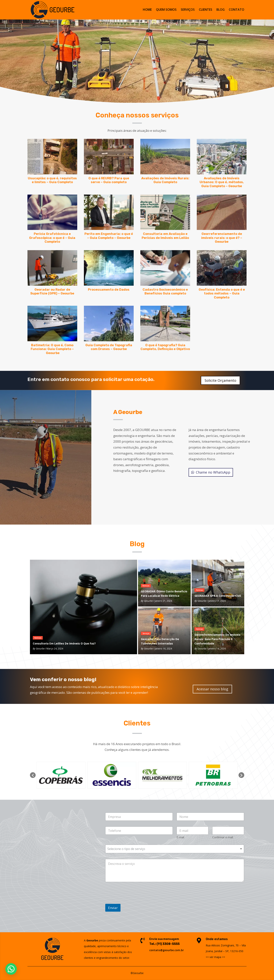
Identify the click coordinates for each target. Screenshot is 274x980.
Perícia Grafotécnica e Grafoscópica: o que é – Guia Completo (52, 238)
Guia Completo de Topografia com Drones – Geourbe (109, 347)
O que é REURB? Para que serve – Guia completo (109, 180)
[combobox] (175, 849)
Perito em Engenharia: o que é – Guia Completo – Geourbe (109, 236)
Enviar (113, 908)
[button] (33, 775)
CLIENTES (206, 10)
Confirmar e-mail (223, 837)
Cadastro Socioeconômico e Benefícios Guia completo (165, 291)
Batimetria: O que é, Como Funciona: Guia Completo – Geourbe (52, 349)
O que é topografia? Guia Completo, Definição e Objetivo (165, 347)
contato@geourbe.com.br (167, 950)
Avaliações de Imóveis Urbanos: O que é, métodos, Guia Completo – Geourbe (222, 182)
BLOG (221, 10)
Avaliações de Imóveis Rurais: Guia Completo (165, 180)
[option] (61, 775)
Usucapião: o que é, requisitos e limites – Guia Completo (52, 180)
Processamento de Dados (109, 289)
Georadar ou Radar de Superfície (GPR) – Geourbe (52, 291)
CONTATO (237, 10)
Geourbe (40, 649)
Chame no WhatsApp (213, 472)
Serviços (146, 633)
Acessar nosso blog (212, 689)
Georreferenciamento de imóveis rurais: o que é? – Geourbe (222, 238)
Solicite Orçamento (220, 380)
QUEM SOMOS (166, 10)
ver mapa (215, 957)
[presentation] (128, 897)
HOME (147, 10)
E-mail (180, 837)
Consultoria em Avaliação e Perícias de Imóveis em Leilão (165, 236)
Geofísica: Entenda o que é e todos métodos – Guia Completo (222, 293)
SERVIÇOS (188, 10)
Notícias (38, 638)
